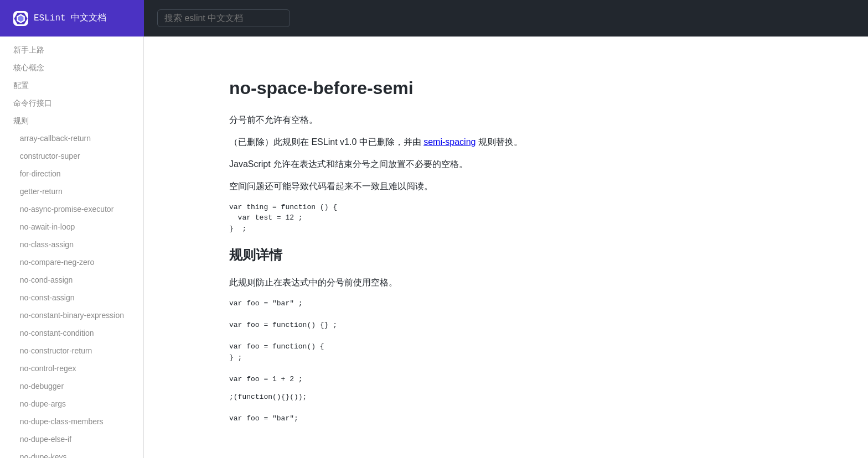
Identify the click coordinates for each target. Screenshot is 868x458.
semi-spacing (449, 142)
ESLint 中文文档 (70, 18)
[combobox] (224, 18)
